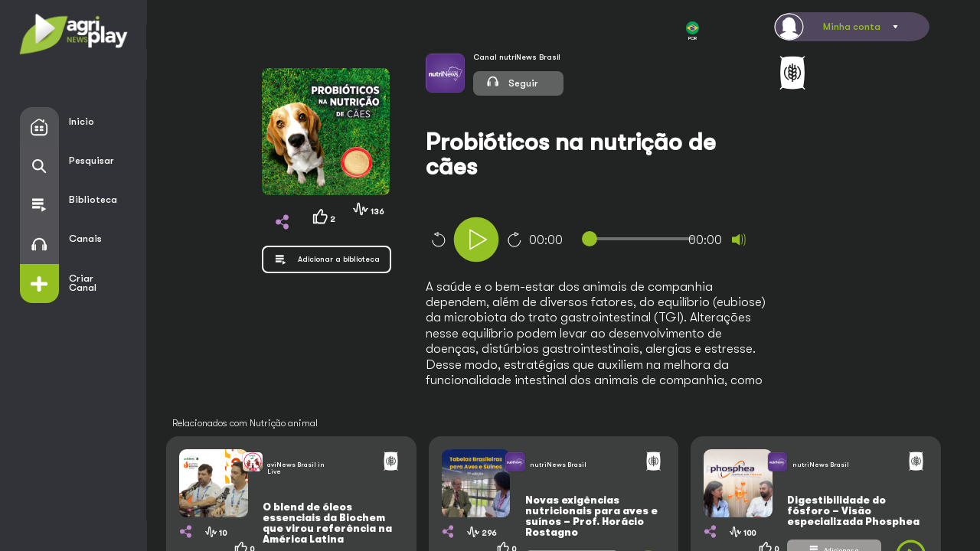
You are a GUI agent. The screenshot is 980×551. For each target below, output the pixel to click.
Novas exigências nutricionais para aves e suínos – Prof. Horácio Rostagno (591, 516)
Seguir (512, 81)
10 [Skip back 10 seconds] (438, 240)
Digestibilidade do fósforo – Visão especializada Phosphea (853, 511)
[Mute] (739, 240)
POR (693, 31)
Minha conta (852, 26)
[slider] (641, 239)
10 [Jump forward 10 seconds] (514, 240)
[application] (617, 241)
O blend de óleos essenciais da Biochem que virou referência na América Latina (327, 523)
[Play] (476, 240)
